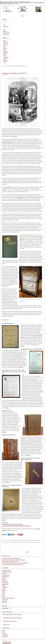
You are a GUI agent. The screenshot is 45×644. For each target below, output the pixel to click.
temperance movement (7, 142)
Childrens (5, 48)
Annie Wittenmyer (6, 542)
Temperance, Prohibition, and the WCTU (14, 73)
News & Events (6, 33)
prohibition (12, 542)
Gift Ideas (4, 593)
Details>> (23, 346)
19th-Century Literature (16, 540)
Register (4, 630)
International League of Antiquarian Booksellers (12, 618)
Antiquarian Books (6, 575)
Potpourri (5, 59)
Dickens (5, 49)
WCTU (16, 542)
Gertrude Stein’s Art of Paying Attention (10, 561)
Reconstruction (20, 198)
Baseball (4, 578)
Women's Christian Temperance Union (26, 542)
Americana (5, 43)
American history (38, 540)
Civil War (7, 187)
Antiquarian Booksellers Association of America (12, 614)
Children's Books (5, 584)
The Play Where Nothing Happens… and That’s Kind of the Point (15, 563)
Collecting (4, 586)
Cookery (4, 589)
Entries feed (4, 634)
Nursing (5, 56)
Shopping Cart (6, 34)
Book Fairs (4, 580)
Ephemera (4, 590)
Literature (5, 51)
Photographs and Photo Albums (8, 598)
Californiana (4, 581)
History (28, 540)
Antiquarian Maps (5, 576)
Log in (3, 632)
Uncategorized (5, 599)
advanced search (6, 26)
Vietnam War (4, 601)
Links (4, 30)
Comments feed (5, 635)
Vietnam (5, 62)
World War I (5, 60)
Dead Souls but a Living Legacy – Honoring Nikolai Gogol (14, 560)
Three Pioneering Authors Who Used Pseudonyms (13, 524)
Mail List (5, 31)
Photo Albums (6, 57)
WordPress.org (5, 637)
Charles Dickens (5, 583)
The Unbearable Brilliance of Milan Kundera (11, 558)
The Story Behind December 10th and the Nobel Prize (13, 564)
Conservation (5, 587)
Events (3, 592)
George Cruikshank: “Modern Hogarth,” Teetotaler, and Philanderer (16, 526)
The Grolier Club (6, 624)
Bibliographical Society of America (10, 621)
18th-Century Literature (7, 570)
